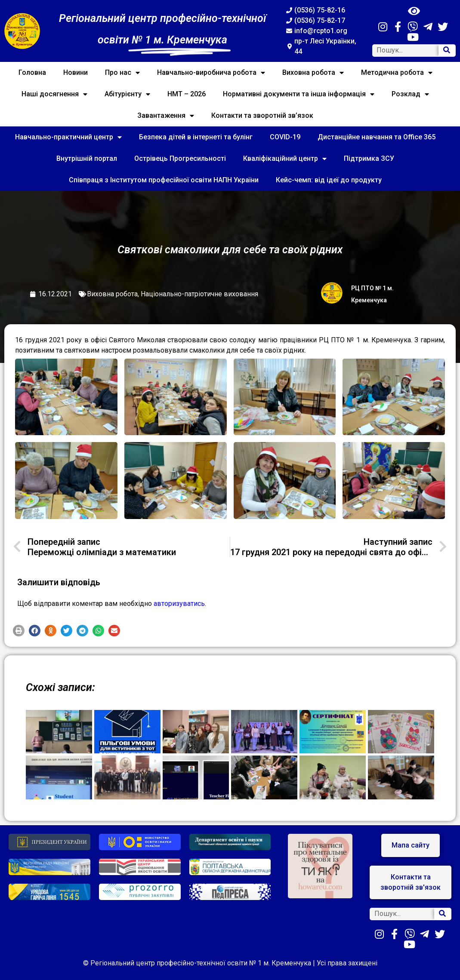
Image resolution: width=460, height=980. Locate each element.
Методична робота (397, 73)
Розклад (410, 94)
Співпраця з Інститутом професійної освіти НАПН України (164, 180)
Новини (76, 72)
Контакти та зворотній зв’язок (262, 115)
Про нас (122, 73)
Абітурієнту (127, 94)
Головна (32, 72)
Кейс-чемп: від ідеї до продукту (329, 180)
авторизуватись (179, 604)
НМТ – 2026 (187, 94)
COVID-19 (285, 137)
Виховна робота (313, 73)
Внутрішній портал (87, 158)
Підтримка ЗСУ (369, 158)
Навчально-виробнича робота (211, 73)
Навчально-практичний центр (68, 137)
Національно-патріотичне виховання (199, 294)
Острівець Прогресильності (180, 158)
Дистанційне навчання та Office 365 (377, 137)
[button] (19, 631)
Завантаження (166, 116)
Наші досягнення (54, 94)
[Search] (447, 51)
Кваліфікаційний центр (285, 159)
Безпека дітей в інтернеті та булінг (196, 137)
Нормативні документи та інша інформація (299, 94)
